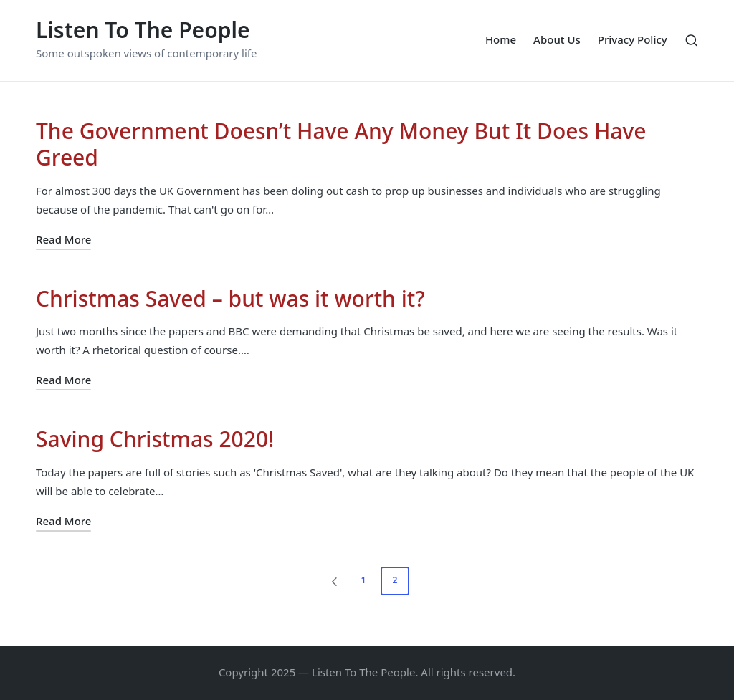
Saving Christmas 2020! (155, 439)
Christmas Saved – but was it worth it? (230, 298)
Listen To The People (143, 30)
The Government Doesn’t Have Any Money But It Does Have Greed (341, 144)
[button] (332, 581)
